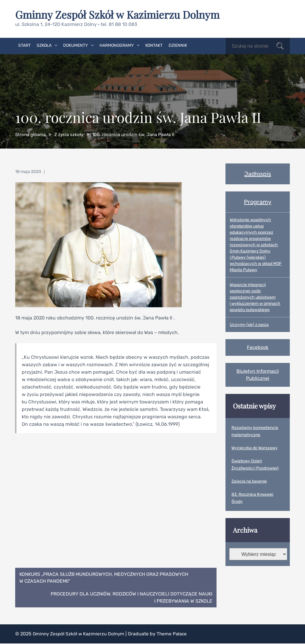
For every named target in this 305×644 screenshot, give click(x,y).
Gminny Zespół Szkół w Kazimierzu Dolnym (120, 14)
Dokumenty (76, 45)
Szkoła (44, 45)
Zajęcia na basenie (249, 481)
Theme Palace (176, 634)
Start (24, 45)
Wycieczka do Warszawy (255, 448)
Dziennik (178, 45)
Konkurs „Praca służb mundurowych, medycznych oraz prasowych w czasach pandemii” (106, 577)
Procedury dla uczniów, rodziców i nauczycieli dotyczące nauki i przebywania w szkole (129, 598)
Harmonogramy (117, 45)
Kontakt (154, 45)
